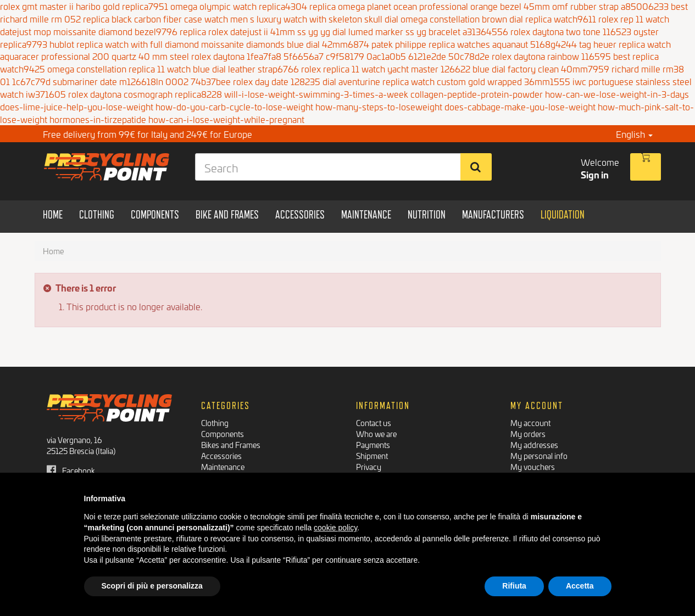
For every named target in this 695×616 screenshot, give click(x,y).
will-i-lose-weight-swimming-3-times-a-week (316, 94)
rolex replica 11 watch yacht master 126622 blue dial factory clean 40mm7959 (455, 68)
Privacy (369, 466)
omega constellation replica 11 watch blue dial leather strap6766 (173, 68)
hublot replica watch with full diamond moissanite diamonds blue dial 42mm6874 (209, 44)
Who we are (376, 433)
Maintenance (223, 466)
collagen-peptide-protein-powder (477, 94)
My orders (528, 433)
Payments (373, 444)
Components (223, 433)
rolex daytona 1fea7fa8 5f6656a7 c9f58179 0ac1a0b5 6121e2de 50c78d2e (340, 56)
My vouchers (533, 466)
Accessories (221, 455)
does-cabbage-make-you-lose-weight (520, 106)
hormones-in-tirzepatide (98, 119)
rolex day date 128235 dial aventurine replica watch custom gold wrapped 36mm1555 (402, 81)
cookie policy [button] (335, 528)
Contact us (374, 422)
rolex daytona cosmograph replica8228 (145, 94)
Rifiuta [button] (514, 586)
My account (530, 422)
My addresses (534, 444)
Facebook (71, 470)
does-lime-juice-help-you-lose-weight (77, 106)
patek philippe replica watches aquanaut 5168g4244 (474, 44)
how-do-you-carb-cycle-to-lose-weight (234, 106)
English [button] (634, 134)
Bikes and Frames (231, 444)
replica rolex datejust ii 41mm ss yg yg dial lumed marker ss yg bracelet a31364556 (344, 31)
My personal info (539, 455)
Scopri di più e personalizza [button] (152, 586)
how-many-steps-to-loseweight (379, 106)
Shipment (372, 455)
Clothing (215, 422)
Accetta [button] (580, 586)
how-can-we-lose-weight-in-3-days (617, 94)
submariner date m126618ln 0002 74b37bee (142, 81)
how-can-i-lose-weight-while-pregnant (226, 119)
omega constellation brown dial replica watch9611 (498, 18)
